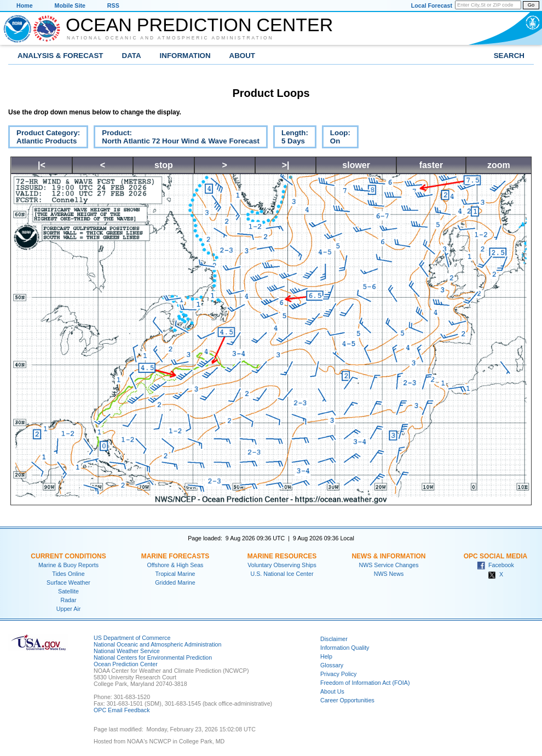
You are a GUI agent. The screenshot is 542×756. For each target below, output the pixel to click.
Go (531, 5)
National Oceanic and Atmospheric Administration (170, 38)
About (242, 56)
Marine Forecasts (175, 556)
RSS (113, 5)
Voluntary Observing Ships (282, 565)
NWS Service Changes (389, 565)
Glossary (332, 665)
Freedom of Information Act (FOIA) (365, 683)
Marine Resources (282, 556)
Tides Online (68, 574)
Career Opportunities (347, 700)
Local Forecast (432, 5)
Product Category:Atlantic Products (44, 138)
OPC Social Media (495, 556)
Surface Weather (68, 582)
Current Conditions (68, 556)
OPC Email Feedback (122, 710)
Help (326, 656)
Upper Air (68, 609)
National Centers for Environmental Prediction (153, 657)
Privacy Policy (338, 674)
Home (25, 5)
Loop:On (336, 138)
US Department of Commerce (132, 638)
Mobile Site (70, 5)
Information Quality (345, 648)
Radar (68, 600)
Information (185, 56)
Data (132, 56)
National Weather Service (127, 651)
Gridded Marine (175, 582)
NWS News (389, 574)
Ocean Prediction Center (199, 25)
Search (509, 56)
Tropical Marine (175, 574)
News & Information (388, 556)
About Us (332, 691)
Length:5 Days (291, 138)
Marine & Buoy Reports (68, 565)
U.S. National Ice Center (282, 574)
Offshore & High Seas (175, 565)
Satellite (68, 591)
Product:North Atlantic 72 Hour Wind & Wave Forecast (177, 138)
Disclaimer (334, 639)
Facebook (495, 565)
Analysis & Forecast (60, 56)
